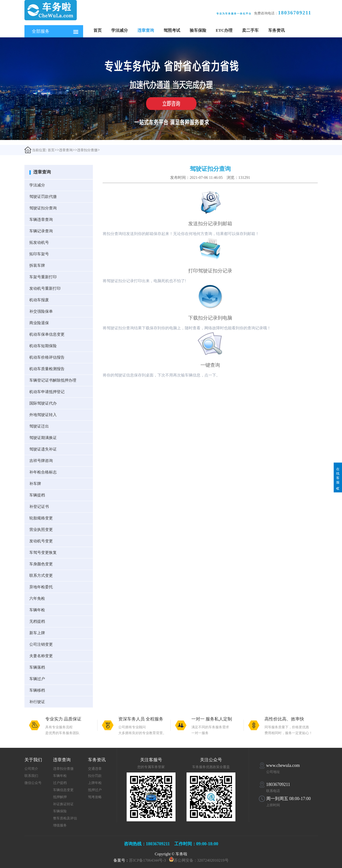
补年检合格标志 (43, 472)
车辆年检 (37, 610)
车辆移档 (37, 690)
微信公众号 (33, 783)
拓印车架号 (39, 254)
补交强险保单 (41, 311)
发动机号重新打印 (45, 288)
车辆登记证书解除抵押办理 (53, 380)
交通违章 (95, 769)
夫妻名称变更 (41, 656)
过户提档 (60, 783)
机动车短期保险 (43, 346)
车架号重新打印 (43, 277)
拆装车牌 (37, 265)
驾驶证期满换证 (43, 438)
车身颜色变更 (41, 564)
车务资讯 (276, 30)
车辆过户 (37, 679)
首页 (98, 30)
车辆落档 (37, 667)
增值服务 (60, 825)
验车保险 (198, 30)
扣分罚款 (95, 776)
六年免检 (37, 598)
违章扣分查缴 (87, 150)
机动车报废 (39, 300)
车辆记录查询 (41, 231)
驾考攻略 (95, 797)
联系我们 (31, 776)
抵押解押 (60, 797)
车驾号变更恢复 (43, 552)
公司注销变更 (41, 644)
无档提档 (37, 621)
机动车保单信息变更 (47, 334)
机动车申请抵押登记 (47, 392)
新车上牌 (37, 633)
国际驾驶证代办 (43, 403)
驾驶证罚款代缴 (43, 197)
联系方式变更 (41, 575)
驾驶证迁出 (39, 426)
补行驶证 (37, 702)
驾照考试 (172, 30)
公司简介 (31, 769)
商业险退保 (39, 323)
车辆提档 (37, 495)
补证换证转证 (63, 804)
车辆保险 (60, 811)
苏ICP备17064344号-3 (147, 860)
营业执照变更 (41, 530)
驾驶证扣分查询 (43, 208)
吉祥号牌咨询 (41, 461)
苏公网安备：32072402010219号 (201, 860)
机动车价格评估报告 (47, 357)
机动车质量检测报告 (47, 369)
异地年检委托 (41, 587)
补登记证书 (39, 507)
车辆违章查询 (41, 220)
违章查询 (146, 30)
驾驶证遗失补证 (43, 449)
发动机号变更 (41, 541)
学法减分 (120, 30)
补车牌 (35, 484)
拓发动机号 (39, 242)
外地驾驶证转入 (43, 415)
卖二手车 (250, 30)
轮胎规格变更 (41, 518)
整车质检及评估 (65, 818)
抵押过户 (95, 790)
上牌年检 (95, 783)
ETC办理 (224, 30)
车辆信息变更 (63, 790)
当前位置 (35, 150)
